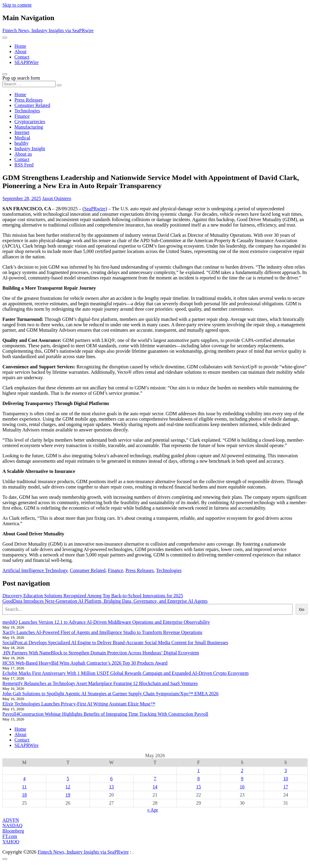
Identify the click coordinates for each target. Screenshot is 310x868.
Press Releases (29, 100)
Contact (22, 57)
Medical (22, 138)
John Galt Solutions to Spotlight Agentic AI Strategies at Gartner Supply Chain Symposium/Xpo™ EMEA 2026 (110, 694)
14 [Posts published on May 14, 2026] (155, 787)
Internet (22, 132)
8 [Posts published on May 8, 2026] (198, 779)
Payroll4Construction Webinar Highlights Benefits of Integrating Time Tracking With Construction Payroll (105, 714)
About (20, 52)
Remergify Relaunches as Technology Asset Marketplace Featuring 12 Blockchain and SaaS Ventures (100, 683)
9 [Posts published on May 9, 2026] (242, 779)
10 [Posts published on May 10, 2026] (286, 779)
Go (302, 609)
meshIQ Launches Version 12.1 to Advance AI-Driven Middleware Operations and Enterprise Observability (106, 622)
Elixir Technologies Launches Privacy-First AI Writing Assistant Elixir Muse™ (79, 704)
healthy (21, 143)
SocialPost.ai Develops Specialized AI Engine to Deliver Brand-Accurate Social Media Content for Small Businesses (115, 643)
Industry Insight (30, 149)
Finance (22, 116)
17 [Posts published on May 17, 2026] (286, 787)
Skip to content (17, 5)
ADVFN (11, 820)
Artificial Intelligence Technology (35, 570)
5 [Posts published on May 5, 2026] (68, 779)
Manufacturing (29, 127)
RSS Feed (24, 165)
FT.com (10, 836)
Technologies (27, 111)
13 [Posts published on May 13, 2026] (112, 787)
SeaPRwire (95, 209)
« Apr (153, 810)
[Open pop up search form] (5, 74)
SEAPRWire (26, 62)
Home (20, 46)
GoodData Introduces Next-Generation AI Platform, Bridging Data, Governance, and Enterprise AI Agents (105, 601)
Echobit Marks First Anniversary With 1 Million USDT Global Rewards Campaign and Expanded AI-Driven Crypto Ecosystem (126, 673)
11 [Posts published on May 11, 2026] (24, 787)
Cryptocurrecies (30, 122)
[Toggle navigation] (5, 38)
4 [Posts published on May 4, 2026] (24, 779)
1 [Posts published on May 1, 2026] (198, 771)
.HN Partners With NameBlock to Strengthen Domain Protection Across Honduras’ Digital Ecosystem (101, 653)
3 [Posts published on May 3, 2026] (286, 771)
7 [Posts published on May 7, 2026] (155, 779)
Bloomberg (13, 831)
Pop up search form (21, 78)
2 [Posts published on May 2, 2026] (242, 771)
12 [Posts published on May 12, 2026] (68, 787)
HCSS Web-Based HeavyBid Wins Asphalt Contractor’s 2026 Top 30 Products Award (85, 663)
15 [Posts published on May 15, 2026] (198, 787)
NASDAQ (12, 825)
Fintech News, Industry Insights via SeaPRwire (48, 30)
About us (23, 154)
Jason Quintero (57, 198)
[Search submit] (59, 85)
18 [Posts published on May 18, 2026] (24, 795)
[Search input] (29, 84)
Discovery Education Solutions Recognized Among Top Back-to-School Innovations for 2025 (93, 596)
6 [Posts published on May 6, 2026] (112, 779)
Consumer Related (32, 105)
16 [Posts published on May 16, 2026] (242, 787)
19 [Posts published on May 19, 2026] (68, 795)
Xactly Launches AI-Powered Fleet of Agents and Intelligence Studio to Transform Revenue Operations (102, 632)
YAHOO (11, 842)
